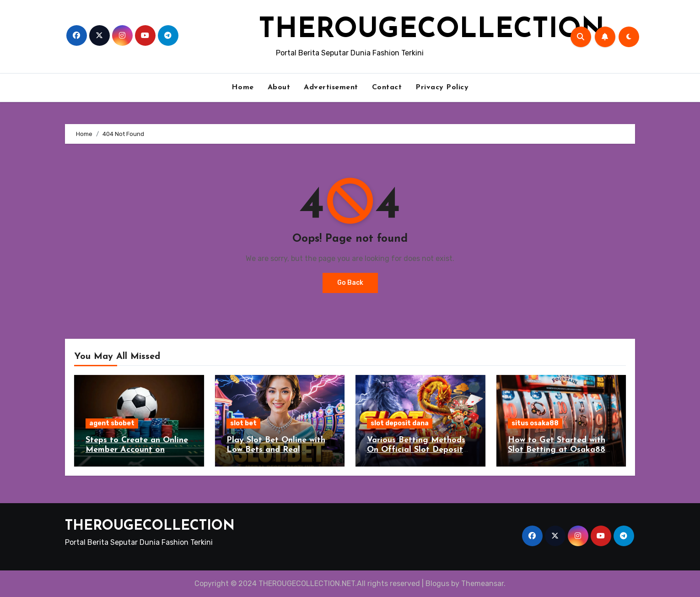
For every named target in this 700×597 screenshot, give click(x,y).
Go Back (350, 283)
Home (243, 87)
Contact (387, 87)
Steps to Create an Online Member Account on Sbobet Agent (137, 450)
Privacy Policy (442, 87)
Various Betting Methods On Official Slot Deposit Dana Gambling (416, 450)
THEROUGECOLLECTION (431, 30)
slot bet (243, 423)
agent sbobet (112, 423)
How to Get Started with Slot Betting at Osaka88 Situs (557, 450)
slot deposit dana (400, 423)
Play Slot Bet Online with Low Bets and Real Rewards (276, 450)
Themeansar (482, 583)
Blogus (437, 583)
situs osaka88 (535, 423)
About (279, 87)
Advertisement (331, 87)
